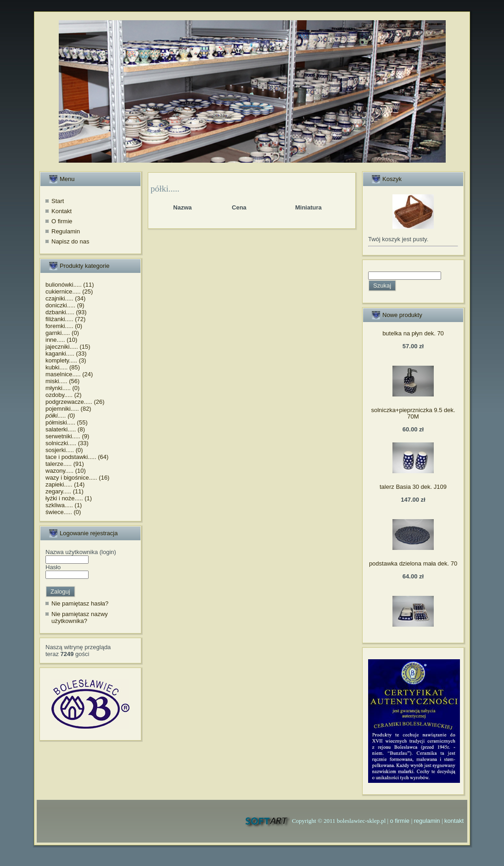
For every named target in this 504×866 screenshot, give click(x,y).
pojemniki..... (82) (68, 409)
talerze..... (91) (65, 464)
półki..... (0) (60, 416)
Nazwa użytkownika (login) (81, 552)
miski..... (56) (62, 381)
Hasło (53, 567)
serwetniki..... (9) (67, 436)
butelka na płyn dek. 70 (413, 333)
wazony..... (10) (66, 471)
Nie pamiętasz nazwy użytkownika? (80, 618)
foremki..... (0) (64, 326)
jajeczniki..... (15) (68, 347)
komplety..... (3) (66, 360)
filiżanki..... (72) (65, 319)
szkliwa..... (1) (64, 505)
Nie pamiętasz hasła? (80, 603)
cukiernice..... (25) (69, 291)
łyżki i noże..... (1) (69, 498)
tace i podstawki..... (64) (77, 457)
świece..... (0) (63, 512)
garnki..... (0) (62, 333)
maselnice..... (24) (69, 374)
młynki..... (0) (62, 388)
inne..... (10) (61, 340)
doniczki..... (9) (65, 305)
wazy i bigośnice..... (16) (77, 478)
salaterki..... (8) (65, 429)
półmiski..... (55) (67, 422)
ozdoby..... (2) (64, 395)
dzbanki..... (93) (66, 312)
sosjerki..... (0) (64, 450)
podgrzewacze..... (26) (75, 402)
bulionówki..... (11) (70, 285)
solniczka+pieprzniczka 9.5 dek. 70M (413, 413)
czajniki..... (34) (65, 298)
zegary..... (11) (64, 491)
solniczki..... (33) (67, 443)
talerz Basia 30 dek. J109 (413, 487)
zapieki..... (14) (65, 484)
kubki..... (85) (63, 367)
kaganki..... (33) (66, 354)
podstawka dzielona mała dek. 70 (413, 563)
